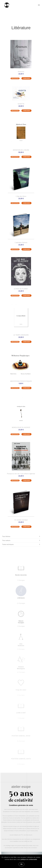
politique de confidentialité (29, 859)
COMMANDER (26, 78)
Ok (21, 864)
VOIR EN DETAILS (15, 78)
